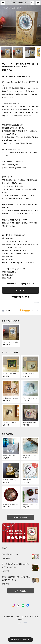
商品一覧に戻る (21, 517)
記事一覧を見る (21, 591)
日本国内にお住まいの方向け (21, 297)
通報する (36, 302)
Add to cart (20, 290)
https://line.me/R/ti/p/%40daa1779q (16, 195)
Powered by (21, 623)
